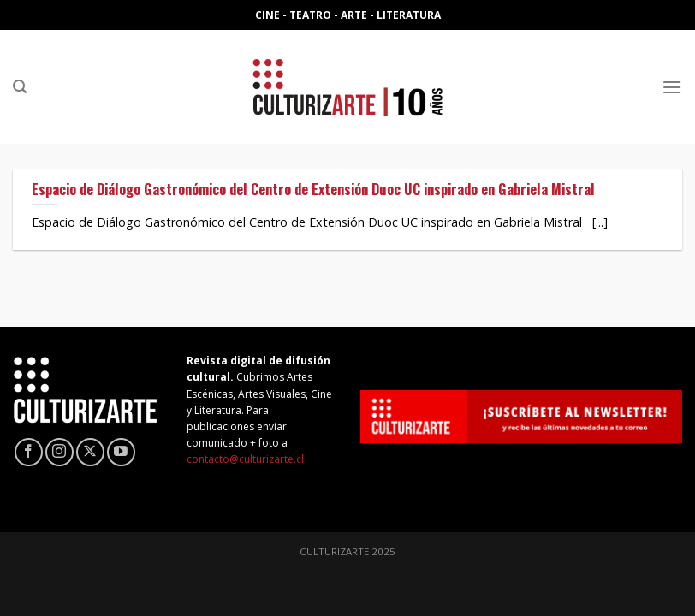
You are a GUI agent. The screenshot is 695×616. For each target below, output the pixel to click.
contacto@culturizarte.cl (245, 459)
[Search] (20, 87)
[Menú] (672, 87)
